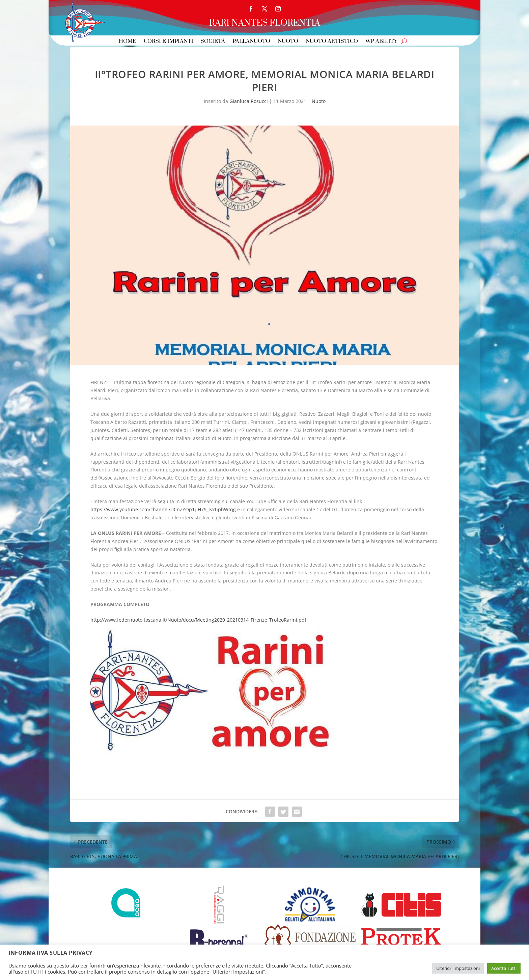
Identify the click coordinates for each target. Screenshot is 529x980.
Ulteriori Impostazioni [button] (458, 968)
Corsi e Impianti (169, 42)
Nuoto (288, 42)
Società (213, 42)
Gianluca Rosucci (249, 101)
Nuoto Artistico (332, 42)
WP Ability (381, 42)
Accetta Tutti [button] (504, 968)
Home (128, 42)
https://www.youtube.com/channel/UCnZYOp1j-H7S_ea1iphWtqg (163, 509)
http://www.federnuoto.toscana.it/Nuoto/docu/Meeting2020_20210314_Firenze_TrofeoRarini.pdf (198, 620)
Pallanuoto (251, 42)
